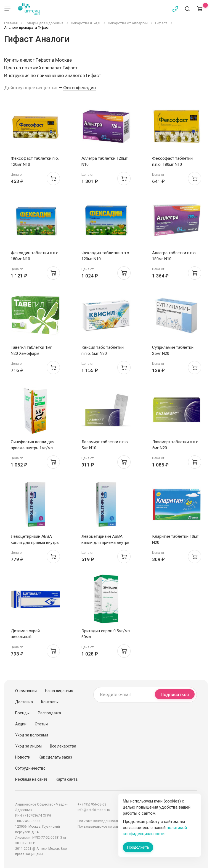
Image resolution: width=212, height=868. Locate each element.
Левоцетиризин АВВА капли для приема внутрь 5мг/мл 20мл (35, 542)
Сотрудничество (30, 768)
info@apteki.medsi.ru (94, 810)
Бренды (22, 713)
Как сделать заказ (55, 757)
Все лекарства (63, 746)
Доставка (24, 702)
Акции (21, 724)
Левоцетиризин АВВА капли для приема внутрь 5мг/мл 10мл (105, 542)
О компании (26, 691)
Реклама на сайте (31, 779)
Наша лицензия (59, 691)
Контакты (50, 702)
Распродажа (49, 713)
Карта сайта (67, 779)
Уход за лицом (28, 746)
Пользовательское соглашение (102, 827)
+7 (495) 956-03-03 (92, 804)
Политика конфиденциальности (103, 821)
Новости (23, 757)
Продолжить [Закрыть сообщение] (138, 847)
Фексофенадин (79, 88)
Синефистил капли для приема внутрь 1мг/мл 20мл (33, 448)
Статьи (41, 724)
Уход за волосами (32, 735)
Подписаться (175, 695)
